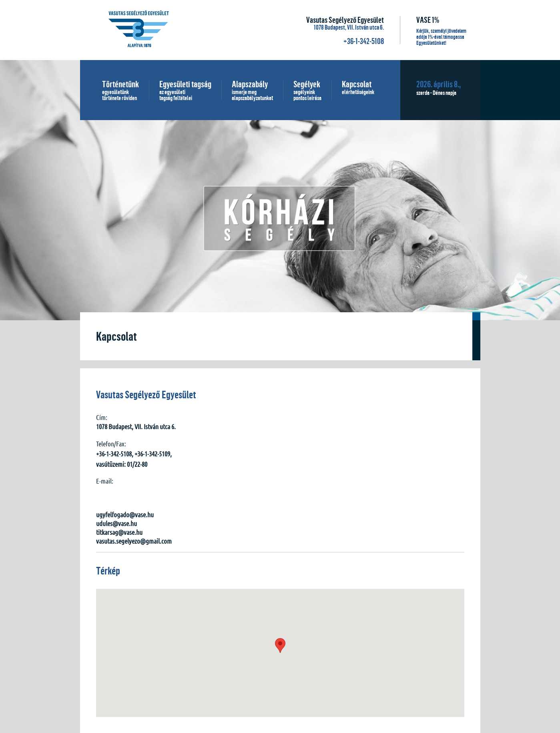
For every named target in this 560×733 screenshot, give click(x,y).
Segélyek (307, 90)
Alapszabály (252, 90)
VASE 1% (428, 20)
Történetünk (120, 90)
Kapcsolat (358, 88)
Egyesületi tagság (185, 90)
